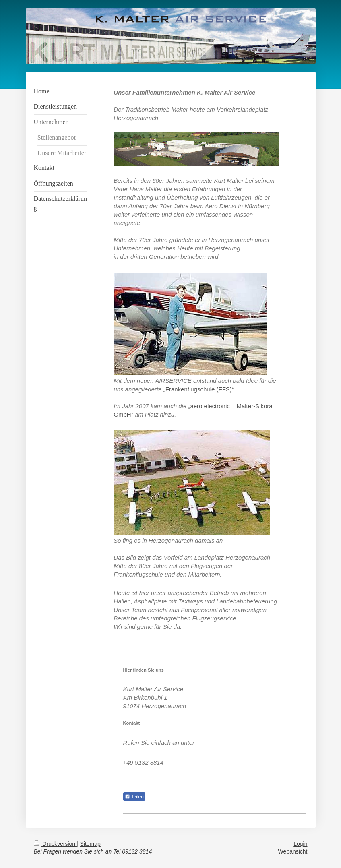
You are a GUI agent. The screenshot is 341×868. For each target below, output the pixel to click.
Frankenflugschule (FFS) (199, 389)
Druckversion (55, 844)
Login (300, 844)
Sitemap (90, 844)
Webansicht (293, 851)
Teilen (134, 797)
